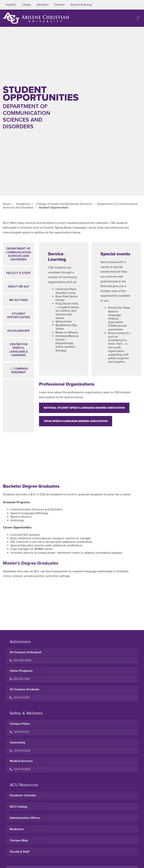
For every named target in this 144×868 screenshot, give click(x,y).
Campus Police (20, 724)
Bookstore (17, 829)
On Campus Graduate (24, 689)
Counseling (17, 742)
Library (26, 5)
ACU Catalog (18, 807)
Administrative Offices (25, 818)
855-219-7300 (20, 679)
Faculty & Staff (18, 273)
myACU (11, 5)
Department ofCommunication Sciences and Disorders (18, 254)
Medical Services (21, 761)
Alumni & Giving (81, 5)
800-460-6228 (20, 660)
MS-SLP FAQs (19, 300)
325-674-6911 (20, 698)
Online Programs (21, 671)
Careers (59, 5)
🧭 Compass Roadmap (19, 370)
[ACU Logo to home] (36, 18)
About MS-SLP (19, 287)
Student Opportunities (18, 316)
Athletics (43, 5)
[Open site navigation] (138, 18)
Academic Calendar (23, 795)
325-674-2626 (20, 751)
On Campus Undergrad (25, 652)
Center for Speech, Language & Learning (19, 350)
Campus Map (19, 840)
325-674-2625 (20, 769)
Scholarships (19, 331)
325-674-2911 (19, 732)
